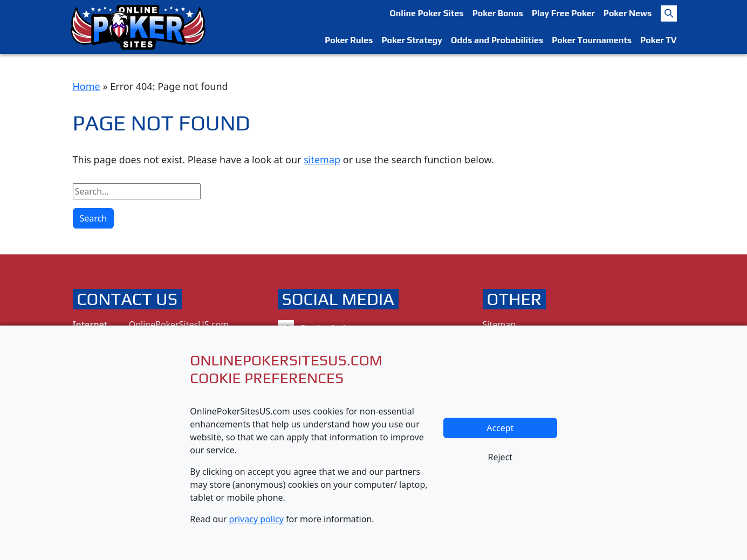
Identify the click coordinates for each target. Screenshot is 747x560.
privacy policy (256, 519)
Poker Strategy (412, 40)
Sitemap (499, 324)
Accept (500, 428)
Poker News (628, 13)
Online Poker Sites (427, 13)
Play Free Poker (563, 13)
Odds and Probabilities (497, 40)
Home (87, 86)
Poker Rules (349, 40)
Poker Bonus (498, 13)
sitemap (322, 160)
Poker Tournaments (592, 40)
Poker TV (658, 40)
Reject (501, 457)
